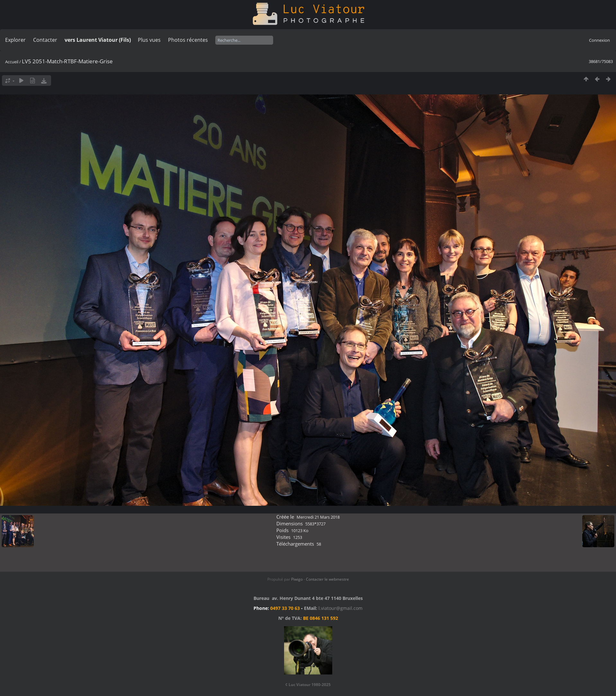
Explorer (15, 40)
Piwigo (297, 579)
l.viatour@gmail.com (340, 608)
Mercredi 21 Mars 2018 (318, 517)
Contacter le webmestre (327, 579)
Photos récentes (188, 40)
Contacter (45, 40)
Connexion (599, 40)
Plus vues (149, 40)
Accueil (12, 62)
